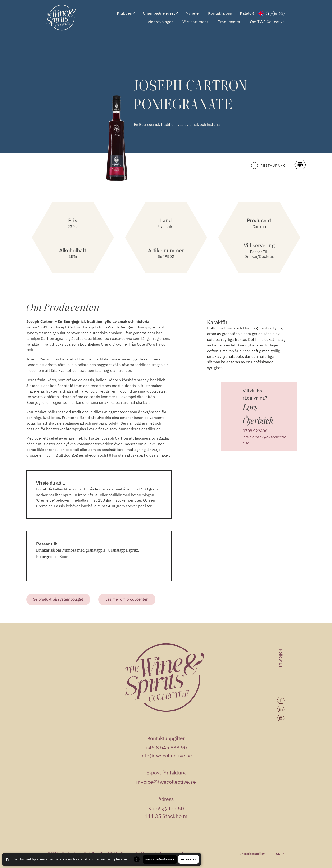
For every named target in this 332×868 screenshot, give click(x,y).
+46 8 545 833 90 (166, 747)
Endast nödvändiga (160, 859)
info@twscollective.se (166, 755)
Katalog (247, 13)
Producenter (229, 22)
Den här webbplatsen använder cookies (43, 859)
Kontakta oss (220, 13)
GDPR (280, 854)
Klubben (126, 13)
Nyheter (193, 13)
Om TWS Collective (267, 22)
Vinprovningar (160, 22)
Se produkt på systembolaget (58, 599)
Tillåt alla (189, 859)
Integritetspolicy (252, 854)
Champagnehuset (160, 13)
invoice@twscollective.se (166, 782)
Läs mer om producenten (127, 599)
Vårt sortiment (195, 22)
